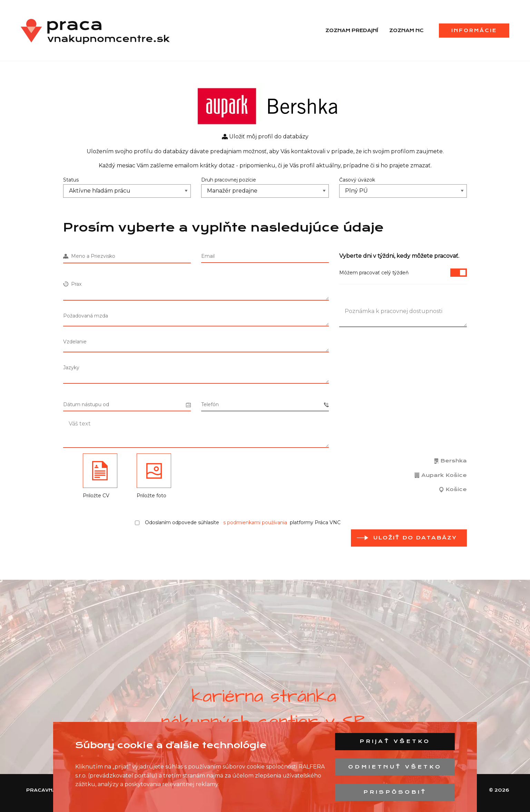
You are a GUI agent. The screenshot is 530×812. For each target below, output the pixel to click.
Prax (72, 284)
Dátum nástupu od (127, 405)
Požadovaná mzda (86, 316)
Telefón (265, 405)
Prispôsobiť (395, 792)
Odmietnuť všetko (395, 767)
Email (208, 256)
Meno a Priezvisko (89, 256)
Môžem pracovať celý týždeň (403, 273)
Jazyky (71, 368)
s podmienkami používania (255, 522)
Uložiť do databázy (415, 538)
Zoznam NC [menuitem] (406, 30)
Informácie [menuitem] (474, 30)
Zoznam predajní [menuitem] (352, 30)
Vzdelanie (75, 342)
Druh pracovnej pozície (229, 180)
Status (71, 180)
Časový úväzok (357, 180)
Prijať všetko (395, 741)
